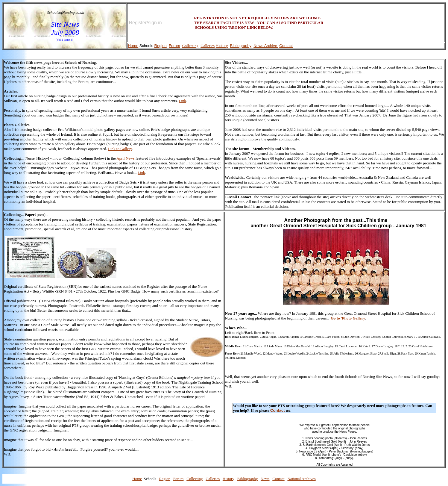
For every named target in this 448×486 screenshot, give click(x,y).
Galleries (208, 46)
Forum (174, 46)
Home (133, 46)
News (265, 479)
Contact (286, 46)
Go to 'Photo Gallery (348, 318)
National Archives (301, 479)
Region (161, 46)
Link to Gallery (120, 149)
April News (125, 158)
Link (182, 101)
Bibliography (248, 479)
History (222, 46)
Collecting (190, 46)
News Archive (265, 46)
